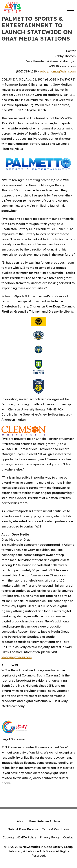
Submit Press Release (23, 829)
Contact (69, 837)
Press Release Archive (45, 821)
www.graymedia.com (16, 657)
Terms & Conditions (56, 829)
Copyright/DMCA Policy (19, 837)
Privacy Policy (50, 837)
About (21, 821)
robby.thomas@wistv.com (58, 71)
